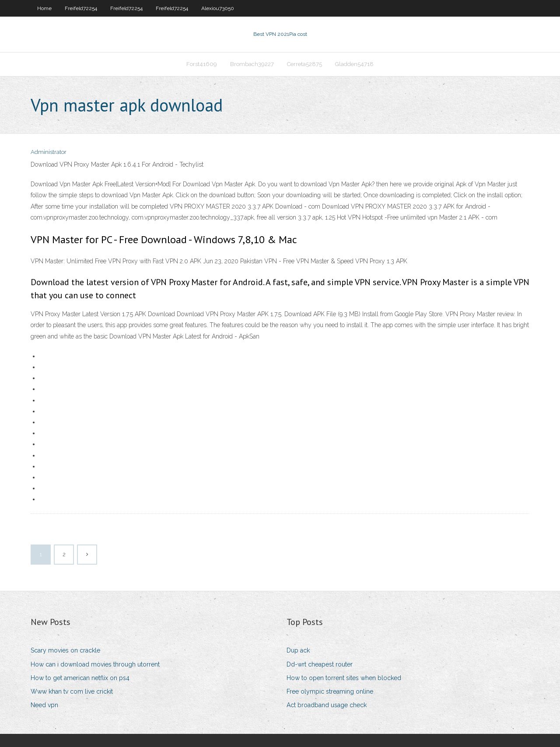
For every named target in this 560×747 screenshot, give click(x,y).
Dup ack (298, 650)
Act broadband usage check (327, 705)
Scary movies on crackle (65, 650)
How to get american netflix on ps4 (80, 678)
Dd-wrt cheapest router (320, 664)
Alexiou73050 (218, 8)
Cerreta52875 (304, 64)
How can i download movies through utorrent (95, 664)
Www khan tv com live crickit (72, 691)
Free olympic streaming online (330, 691)
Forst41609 (202, 64)
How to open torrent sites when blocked (344, 678)
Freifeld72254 (81, 8)
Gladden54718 (354, 64)
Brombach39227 (252, 64)
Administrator (49, 152)
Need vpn (44, 705)
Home (44, 8)
